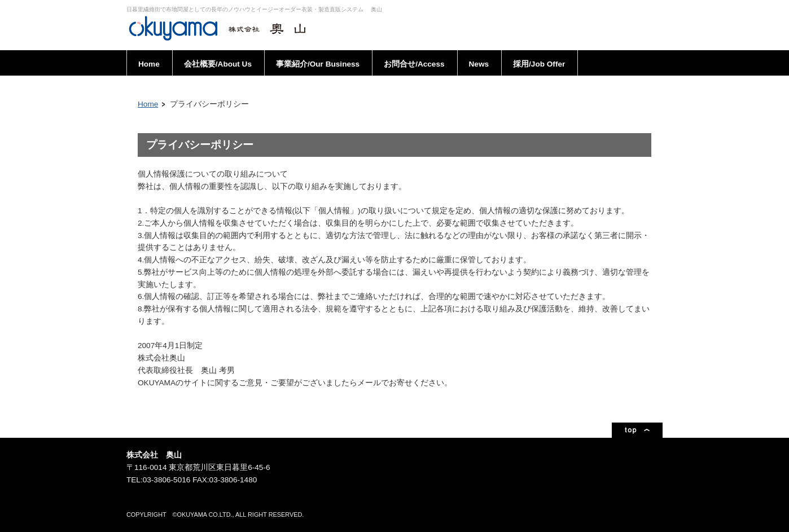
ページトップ (637, 430)
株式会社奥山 (222, 28)
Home (148, 104)
